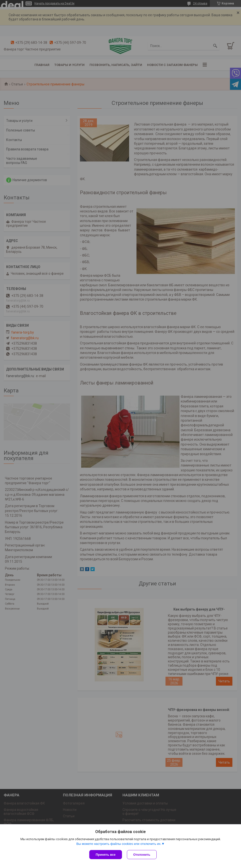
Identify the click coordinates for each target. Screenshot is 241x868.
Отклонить (142, 855)
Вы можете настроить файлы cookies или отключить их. (119, 844)
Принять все (106, 855)
